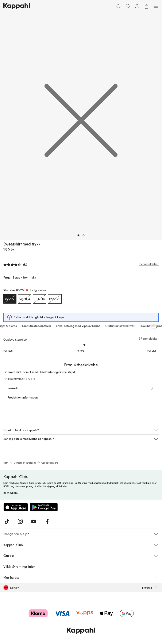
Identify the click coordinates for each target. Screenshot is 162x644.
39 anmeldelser (149, 339)
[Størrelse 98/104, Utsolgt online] (25, 299)
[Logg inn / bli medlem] (137, 6)
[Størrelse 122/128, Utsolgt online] (55, 299)
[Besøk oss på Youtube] (34, 521)
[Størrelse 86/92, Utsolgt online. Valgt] (10, 299)
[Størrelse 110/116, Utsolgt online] (39, 299)
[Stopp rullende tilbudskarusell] (154, 326)
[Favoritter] (128, 6)
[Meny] (156, 6)
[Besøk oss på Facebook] (47, 521)
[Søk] (119, 6)
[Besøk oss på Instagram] (20, 521)
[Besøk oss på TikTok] (7, 521)
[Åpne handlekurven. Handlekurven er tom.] (146, 6)
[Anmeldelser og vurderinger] (81, 264)
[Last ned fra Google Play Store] (44, 507)
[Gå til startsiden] (17, 6)
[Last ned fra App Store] (16, 507)
